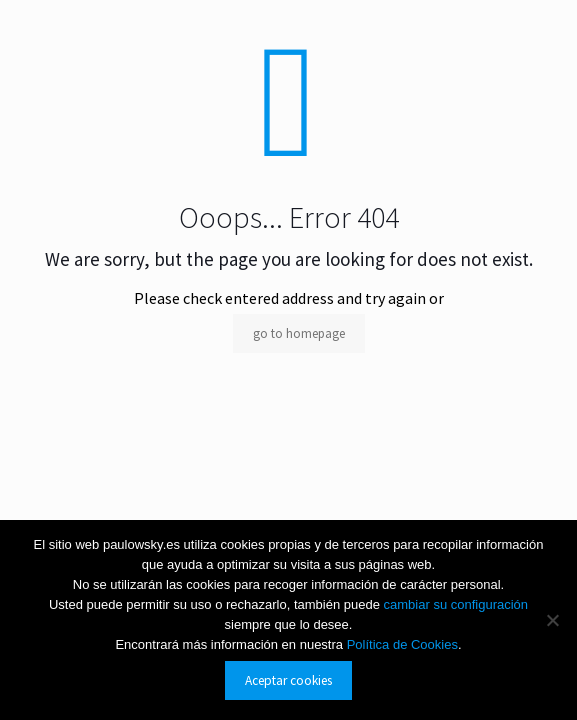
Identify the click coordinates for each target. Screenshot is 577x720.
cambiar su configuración (456, 604)
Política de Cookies (402, 644)
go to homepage (299, 333)
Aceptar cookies (288, 680)
